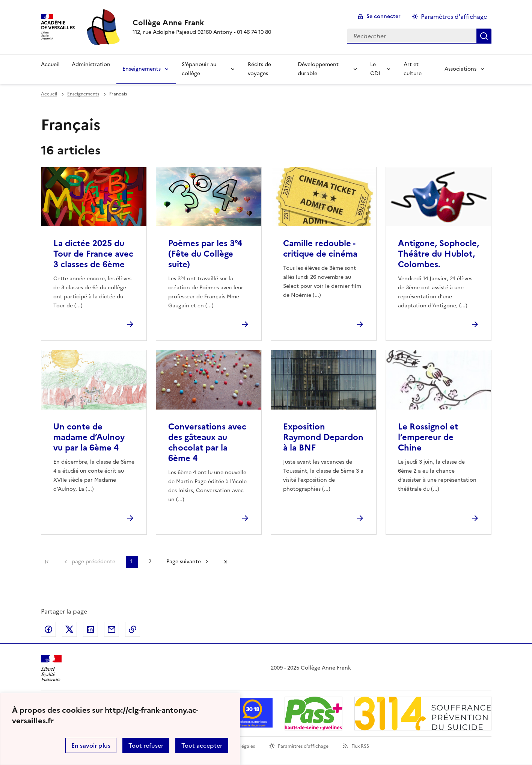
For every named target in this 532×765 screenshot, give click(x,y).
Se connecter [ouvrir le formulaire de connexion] (384, 16)
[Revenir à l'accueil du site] (51, 668)
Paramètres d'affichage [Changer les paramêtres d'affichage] (454, 17)
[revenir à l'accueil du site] (202, 23)
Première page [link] (47, 562)
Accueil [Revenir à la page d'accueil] (50, 64)
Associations (460, 69)
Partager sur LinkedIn (90, 629)
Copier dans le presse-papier (133, 629)
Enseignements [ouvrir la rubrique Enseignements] (83, 94)
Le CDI (375, 69)
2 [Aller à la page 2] (150, 562)
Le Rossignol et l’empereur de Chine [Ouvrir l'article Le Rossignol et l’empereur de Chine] (428, 437)
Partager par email (112, 629)
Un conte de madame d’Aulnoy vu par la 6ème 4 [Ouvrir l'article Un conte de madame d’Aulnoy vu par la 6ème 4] (89, 437)
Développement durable (318, 69)
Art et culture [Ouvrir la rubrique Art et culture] (413, 69)
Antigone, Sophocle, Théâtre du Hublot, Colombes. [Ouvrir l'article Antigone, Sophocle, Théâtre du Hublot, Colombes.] (439, 254)
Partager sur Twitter (69, 629)
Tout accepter (202, 745)
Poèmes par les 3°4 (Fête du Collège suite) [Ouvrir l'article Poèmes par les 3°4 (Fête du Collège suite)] (205, 254)
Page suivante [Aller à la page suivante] (184, 562)
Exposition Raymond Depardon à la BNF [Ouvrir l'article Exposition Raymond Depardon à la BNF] (323, 437)
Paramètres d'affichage (303, 746)
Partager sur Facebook (48, 629)
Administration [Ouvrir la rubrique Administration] (91, 64)
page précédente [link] (93, 562)
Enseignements (142, 69)
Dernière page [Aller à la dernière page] (226, 562)
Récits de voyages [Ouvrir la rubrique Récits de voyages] (259, 69)
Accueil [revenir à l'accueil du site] (49, 94)
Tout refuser (146, 745)
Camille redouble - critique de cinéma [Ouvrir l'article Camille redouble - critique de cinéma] (320, 249)
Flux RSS (360, 746)
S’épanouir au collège (199, 69)
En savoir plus (91, 745)
